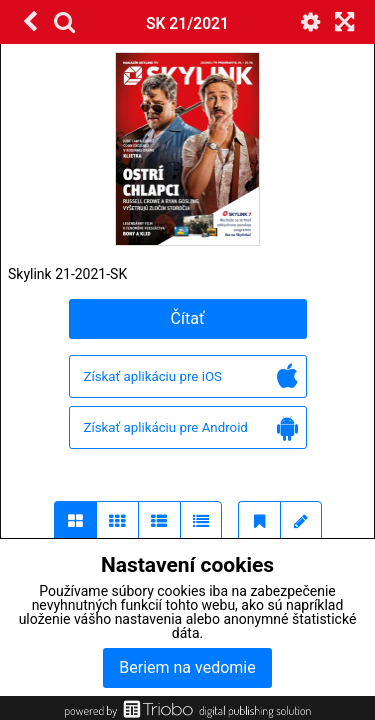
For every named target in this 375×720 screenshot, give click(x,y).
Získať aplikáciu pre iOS (191, 377)
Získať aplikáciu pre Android (191, 428)
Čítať (188, 318)
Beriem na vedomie (187, 667)
